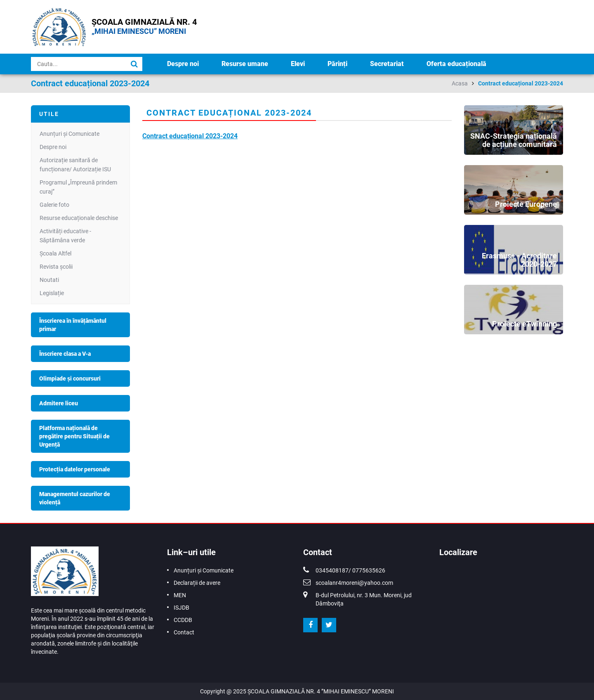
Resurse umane (245, 64)
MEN (180, 595)
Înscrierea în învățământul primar (73, 325)
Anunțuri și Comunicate (70, 134)
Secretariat (387, 64)
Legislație (52, 293)
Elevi (298, 64)
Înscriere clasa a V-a (65, 354)
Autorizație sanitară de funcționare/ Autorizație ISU (75, 165)
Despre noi (183, 64)
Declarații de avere (197, 583)
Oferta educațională (456, 64)
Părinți (337, 64)
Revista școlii (56, 267)
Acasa (460, 83)
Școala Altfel (55, 253)
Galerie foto (54, 205)
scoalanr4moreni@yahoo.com (354, 583)
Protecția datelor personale (75, 469)
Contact (184, 632)
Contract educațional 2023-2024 (521, 83)
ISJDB (181, 608)
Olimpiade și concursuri (70, 378)
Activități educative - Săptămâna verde (65, 236)
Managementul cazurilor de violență (75, 498)
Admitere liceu (59, 403)
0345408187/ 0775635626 (350, 570)
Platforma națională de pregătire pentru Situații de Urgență (74, 436)
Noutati (49, 280)
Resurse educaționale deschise (79, 218)
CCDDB (183, 620)
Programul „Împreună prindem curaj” (78, 187)
